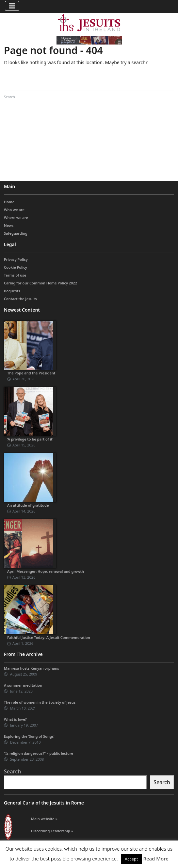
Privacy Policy (16, 259)
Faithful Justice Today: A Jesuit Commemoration (49, 637)
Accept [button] (131, 859)
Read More (156, 859)
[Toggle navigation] (12, 6)
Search (12, 771)
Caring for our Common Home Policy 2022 (40, 283)
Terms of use (15, 275)
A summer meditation (23, 685)
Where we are (16, 217)
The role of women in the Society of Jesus (40, 702)
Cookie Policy (16, 267)
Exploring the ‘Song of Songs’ (29, 736)
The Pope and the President (31, 373)
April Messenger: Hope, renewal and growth (46, 571)
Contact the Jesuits (20, 299)
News (9, 225)
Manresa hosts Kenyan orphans (32, 668)
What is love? (15, 719)
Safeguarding (16, 233)
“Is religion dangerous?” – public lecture (39, 753)
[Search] (81, 97)
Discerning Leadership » (52, 831)
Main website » (44, 819)
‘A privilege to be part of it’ (30, 439)
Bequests (12, 291)
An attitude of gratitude (28, 505)
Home (9, 202)
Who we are (14, 210)
